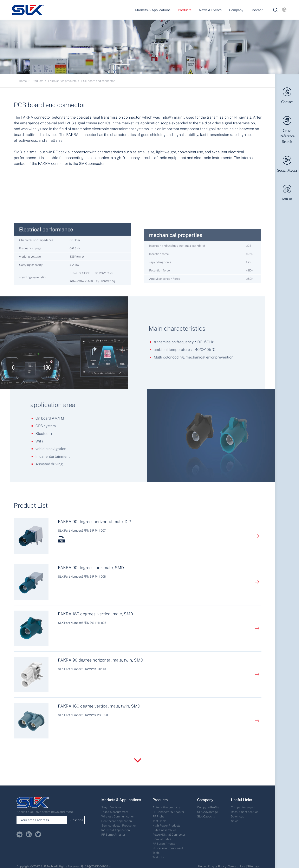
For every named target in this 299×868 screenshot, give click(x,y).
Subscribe (76, 820)
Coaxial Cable (162, 839)
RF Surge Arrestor (113, 834)
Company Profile (208, 807)
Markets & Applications (153, 10)
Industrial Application (116, 830)
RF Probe (158, 816)
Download (238, 816)
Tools (156, 853)
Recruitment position (245, 812)
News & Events (210, 10)
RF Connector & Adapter (168, 812)
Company (236, 10)
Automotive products (166, 807)
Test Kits (158, 857)
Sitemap (253, 866)
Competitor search (243, 807)
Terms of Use (237, 866)
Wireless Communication (118, 816)
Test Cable (160, 821)
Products (185, 10)
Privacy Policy (217, 866)
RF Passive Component (168, 848)
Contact (257, 10)
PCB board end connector (98, 81)
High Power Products (166, 825)
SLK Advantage (207, 812)
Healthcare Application (117, 821)
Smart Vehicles (111, 807)
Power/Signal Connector (169, 834)
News (235, 821)
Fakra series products (62, 81)
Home (23, 81)
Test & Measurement (115, 812)
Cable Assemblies (164, 830)
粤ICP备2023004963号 (96, 866)
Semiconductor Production (119, 825)
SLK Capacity (206, 816)
